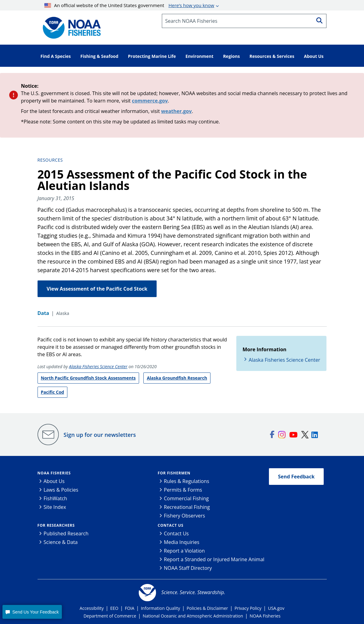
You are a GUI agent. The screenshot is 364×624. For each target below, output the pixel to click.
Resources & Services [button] (272, 56)
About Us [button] (314, 56)
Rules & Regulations (187, 481)
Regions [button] (232, 56)
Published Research (66, 533)
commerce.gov (150, 101)
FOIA (130, 608)
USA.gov (276, 608)
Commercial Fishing (186, 498)
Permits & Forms (183, 490)
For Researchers (56, 525)
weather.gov (177, 111)
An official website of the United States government (129, 5)
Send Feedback (296, 477)
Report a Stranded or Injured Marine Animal (214, 559)
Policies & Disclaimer (207, 608)
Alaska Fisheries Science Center (98, 366)
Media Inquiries (182, 542)
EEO (114, 608)
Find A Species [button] (56, 56)
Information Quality (161, 608)
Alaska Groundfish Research (177, 378)
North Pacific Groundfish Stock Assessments (88, 378)
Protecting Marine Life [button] (152, 56)
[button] (32, 612)
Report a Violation (184, 551)
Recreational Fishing (187, 507)
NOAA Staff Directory (188, 568)
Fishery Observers (185, 516)
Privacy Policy (248, 608)
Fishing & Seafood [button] (99, 56)
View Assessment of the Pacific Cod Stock (97, 289)
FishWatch (56, 498)
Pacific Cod (53, 392)
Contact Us (171, 525)
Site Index (55, 507)
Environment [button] (200, 56)
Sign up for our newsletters (100, 435)
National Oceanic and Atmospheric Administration (193, 616)
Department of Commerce (110, 616)
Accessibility (92, 608)
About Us (54, 481)
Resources (50, 160)
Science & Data (61, 542)
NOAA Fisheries (54, 473)
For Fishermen (174, 473)
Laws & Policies (61, 490)
